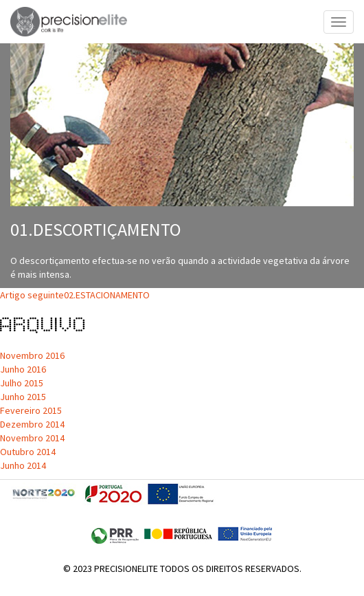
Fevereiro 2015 (31, 410)
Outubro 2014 (28, 452)
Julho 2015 (22, 383)
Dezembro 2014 (32, 424)
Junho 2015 (23, 397)
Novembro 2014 (32, 438)
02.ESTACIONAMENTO (75, 295)
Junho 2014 (23, 465)
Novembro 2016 (32, 355)
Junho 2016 (23, 369)
